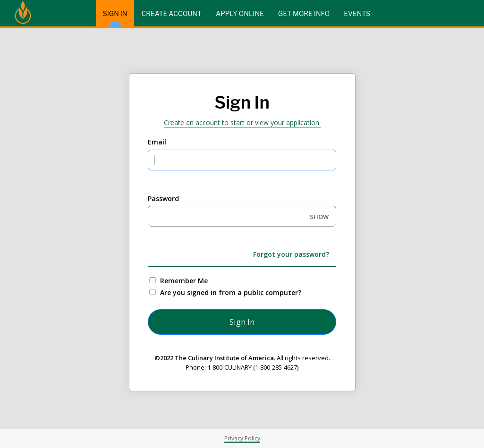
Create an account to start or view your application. (242, 123)
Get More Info (304, 13)
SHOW (319, 217)
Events (357, 13)
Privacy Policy (242, 438)
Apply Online (240, 13)
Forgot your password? (291, 254)
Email (157, 142)
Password (163, 199)
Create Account (171, 13)
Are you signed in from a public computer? (231, 292)
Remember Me (184, 281)
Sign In (115, 18)
